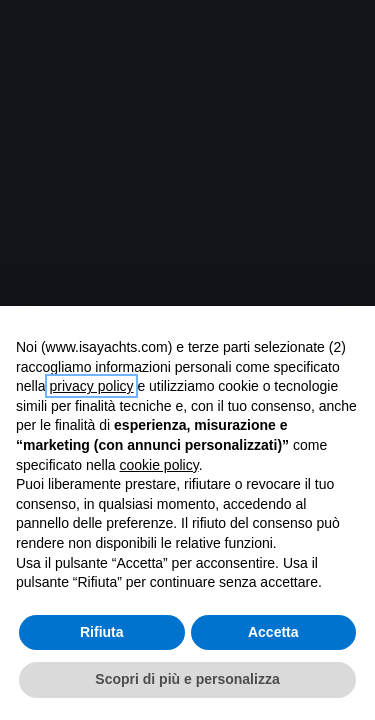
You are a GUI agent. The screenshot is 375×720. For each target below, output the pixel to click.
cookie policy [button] (159, 465)
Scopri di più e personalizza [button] (187, 679)
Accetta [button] (273, 632)
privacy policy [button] (91, 386)
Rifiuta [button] (102, 632)
